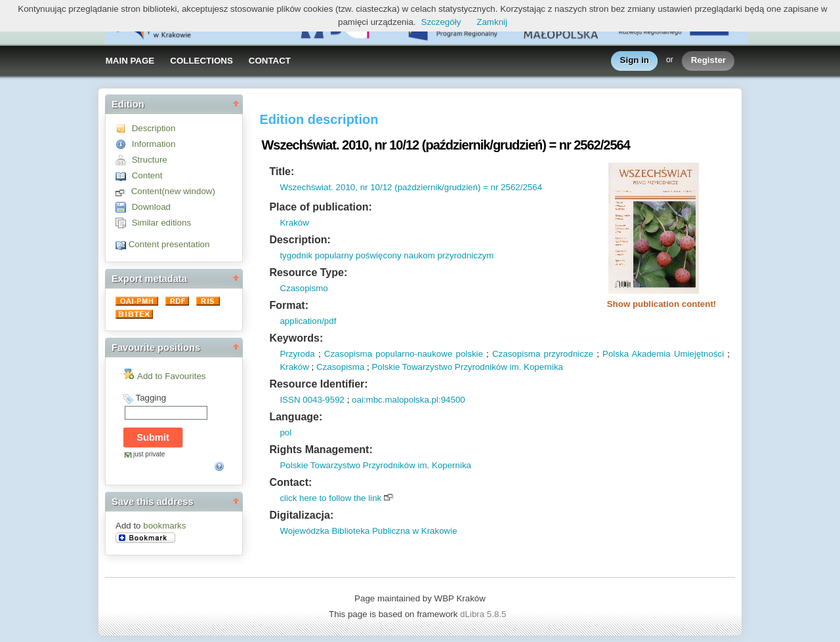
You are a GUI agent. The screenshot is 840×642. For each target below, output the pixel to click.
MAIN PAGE (130, 61)
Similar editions (161, 223)
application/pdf (308, 321)
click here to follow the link (330, 498)
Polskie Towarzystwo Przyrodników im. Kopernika (467, 367)
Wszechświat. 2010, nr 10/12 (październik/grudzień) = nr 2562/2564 (411, 187)
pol (285, 432)
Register (708, 61)
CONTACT (270, 61)
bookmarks (164, 526)
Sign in (635, 61)
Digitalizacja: (301, 515)
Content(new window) (173, 191)
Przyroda (297, 354)
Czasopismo (304, 288)
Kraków (294, 223)
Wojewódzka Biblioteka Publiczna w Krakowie (368, 531)
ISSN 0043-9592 (312, 400)
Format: (289, 305)
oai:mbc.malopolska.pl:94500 (409, 400)
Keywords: (296, 338)
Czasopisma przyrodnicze (543, 354)
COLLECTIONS (201, 61)
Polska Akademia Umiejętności (663, 354)
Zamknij (492, 22)
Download (151, 207)
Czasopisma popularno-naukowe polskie (404, 354)
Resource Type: (308, 272)
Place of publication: (320, 207)
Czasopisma (340, 367)
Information (154, 144)
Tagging (151, 398)
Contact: (290, 482)
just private (149, 454)
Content (147, 175)
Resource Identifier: (318, 384)
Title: (282, 171)
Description (154, 128)
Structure (150, 160)
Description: (300, 240)
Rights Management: (321, 450)
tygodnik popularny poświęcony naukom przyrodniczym (387, 255)
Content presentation (169, 244)
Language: (296, 417)
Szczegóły (441, 22)
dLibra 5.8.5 (484, 614)
